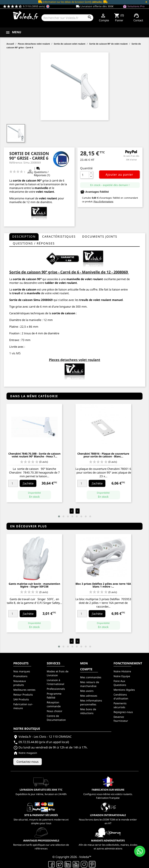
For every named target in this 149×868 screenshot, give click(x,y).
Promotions (20, 676)
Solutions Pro (134, 6)
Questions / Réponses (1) (42, 172)
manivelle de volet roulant (85, 279)
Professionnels (56, 689)
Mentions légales (124, 690)
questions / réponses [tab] (34, 243)
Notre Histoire (122, 671)
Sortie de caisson (21, 300)
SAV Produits (21, 699)
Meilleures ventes (24, 690)
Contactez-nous (28, 762)
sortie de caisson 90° (27, 180)
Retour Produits (23, 695)
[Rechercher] (67, 18)
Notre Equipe (122, 676)
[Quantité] (85, 175)
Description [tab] (24, 236)
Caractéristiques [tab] (59, 236)
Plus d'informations (103, 201)
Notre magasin (25, 753)
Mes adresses (89, 696)
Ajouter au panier (119, 174)
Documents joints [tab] (100, 236)
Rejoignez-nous (123, 712)
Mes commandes (91, 677)
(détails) (97, 2)
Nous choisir (55, 711)
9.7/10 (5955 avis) (26, 6)
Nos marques (22, 671)
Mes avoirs (87, 691)
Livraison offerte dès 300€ (95, 6)
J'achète (28, 483)
